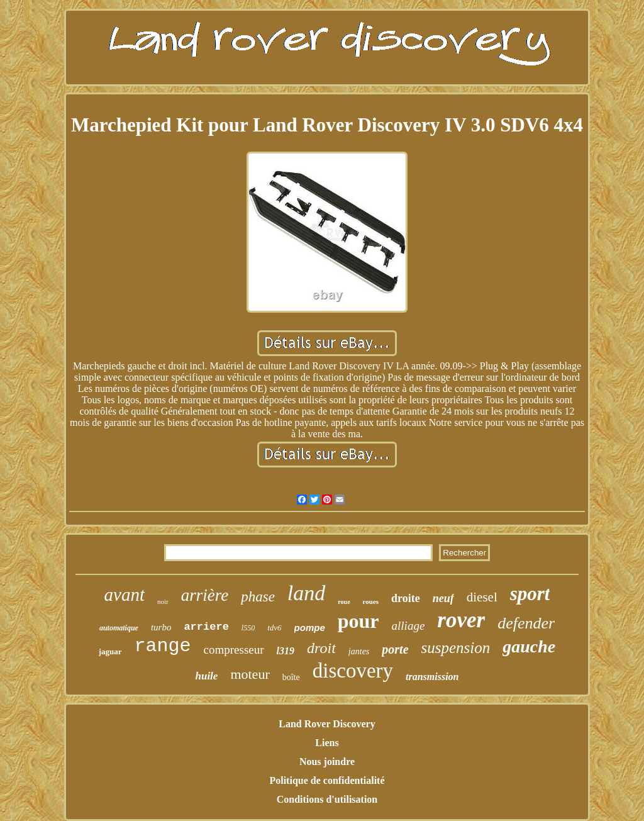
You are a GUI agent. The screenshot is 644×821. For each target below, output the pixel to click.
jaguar (110, 651)
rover (461, 620)
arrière (205, 595)
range (163, 646)
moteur (250, 674)
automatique (119, 628)
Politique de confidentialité (327, 780)
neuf (443, 598)
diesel (482, 597)
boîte (291, 677)
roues (371, 601)
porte (395, 649)
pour (358, 621)
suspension (456, 648)
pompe (310, 628)
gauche (529, 646)
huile (206, 676)
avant (125, 595)
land (306, 593)
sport (530, 594)
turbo (161, 627)
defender (526, 623)
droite (406, 598)
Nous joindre (327, 762)
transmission (432, 677)
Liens (327, 743)
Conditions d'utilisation (327, 799)
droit (321, 648)
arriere (206, 627)
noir (163, 601)
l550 (248, 628)
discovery (353, 671)
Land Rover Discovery (327, 724)
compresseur (234, 650)
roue (344, 602)
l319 (286, 651)
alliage (408, 626)
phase (258, 597)
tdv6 (274, 628)
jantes (359, 651)
